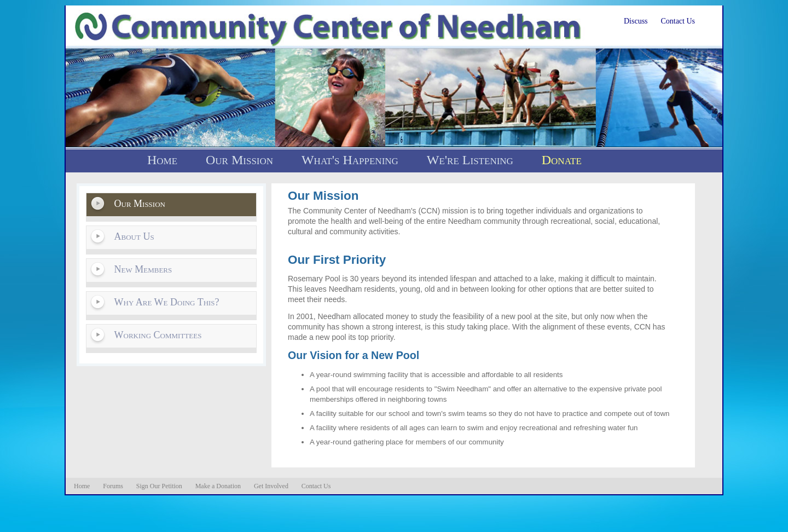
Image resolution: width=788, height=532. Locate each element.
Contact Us (678, 21)
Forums (113, 486)
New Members (143, 269)
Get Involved (271, 486)
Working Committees (158, 335)
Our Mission (239, 160)
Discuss (636, 21)
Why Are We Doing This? (167, 302)
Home (162, 160)
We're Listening (470, 160)
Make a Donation (218, 486)
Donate (562, 160)
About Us (134, 236)
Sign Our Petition (159, 486)
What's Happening (350, 160)
